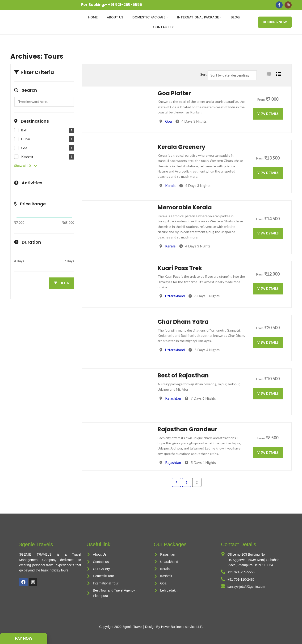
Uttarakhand (175, 296)
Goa (168, 121)
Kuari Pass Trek (180, 268)
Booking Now (275, 22)
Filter (62, 283)
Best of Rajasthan (183, 375)
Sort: (204, 74)
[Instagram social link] (288, 5)
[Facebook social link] (279, 5)
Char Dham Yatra (183, 322)
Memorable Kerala (185, 207)
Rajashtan (173, 398)
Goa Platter (174, 93)
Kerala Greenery (181, 147)
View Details (268, 114)
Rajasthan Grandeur (187, 429)
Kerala (170, 186)
